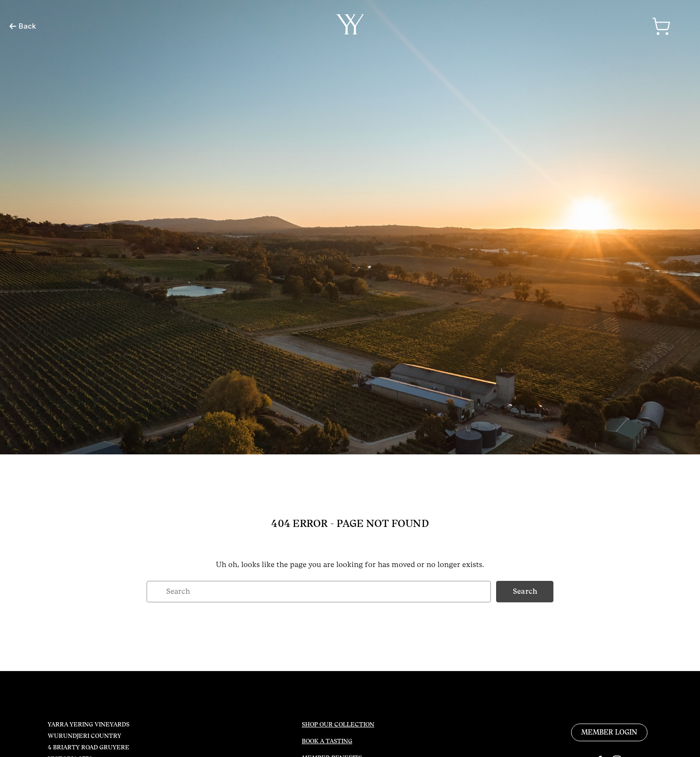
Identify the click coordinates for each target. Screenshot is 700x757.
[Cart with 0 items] (661, 26)
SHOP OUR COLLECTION (338, 725)
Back (23, 26)
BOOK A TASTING (327, 741)
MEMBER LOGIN (609, 732)
